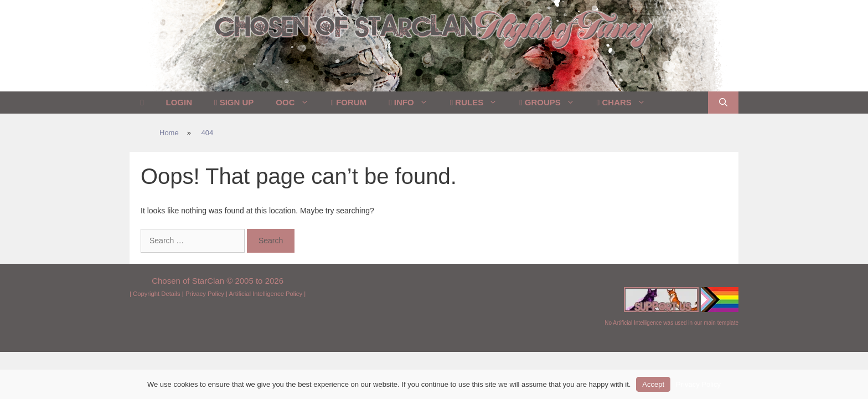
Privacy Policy (205, 294)
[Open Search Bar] (723, 103)
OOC (298, 103)
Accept (653, 384)
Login (179, 102)
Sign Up (234, 102)
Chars (627, 103)
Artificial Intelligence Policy (266, 294)
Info (414, 103)
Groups (552, 103)
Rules (479, 103)
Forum (349, 102)
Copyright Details (157, 294)
